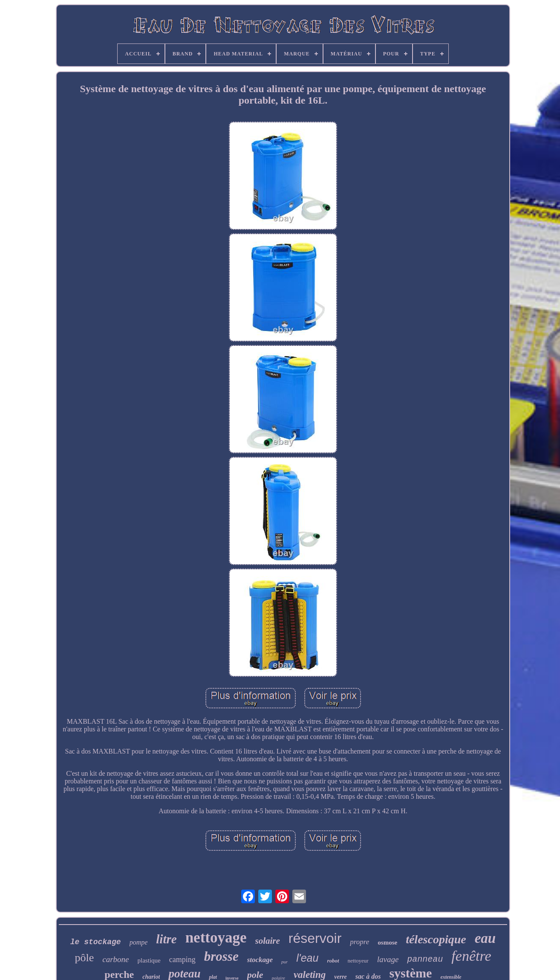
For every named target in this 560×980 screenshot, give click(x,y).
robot (333, 961)
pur (284, 962)
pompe (139, 942)
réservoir (315, 938)
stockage (260, 960)
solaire (268, 941)
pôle (85, 958)
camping (182, 960)
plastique (149, 960)
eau (485, 938)
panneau (425, 959)
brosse (221, 956)
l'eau (307, 958)
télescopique (436, 939)
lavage (388, 959)
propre (359, 942)
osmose (387, 942)
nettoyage (216, 938)
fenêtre (471, 956)
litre (166, 939)
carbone (115, 959)
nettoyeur (358, 961)
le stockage (96, 942)
